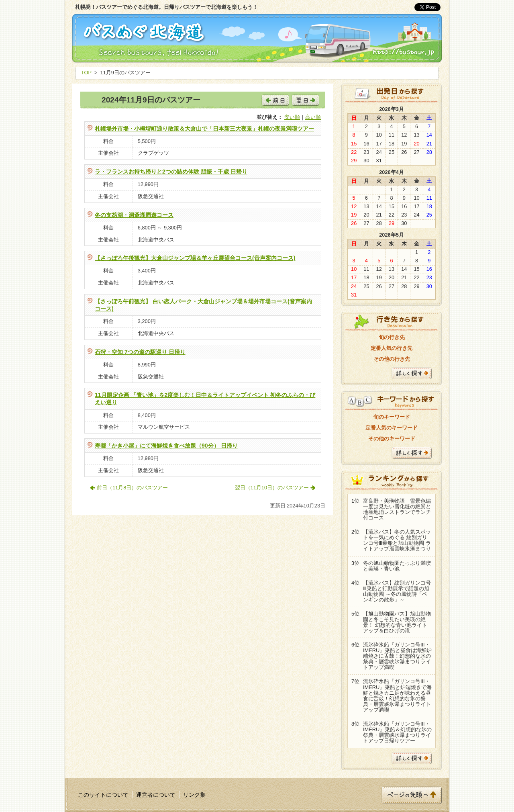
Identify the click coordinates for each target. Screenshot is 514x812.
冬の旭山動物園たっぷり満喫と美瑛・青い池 (397, 566)
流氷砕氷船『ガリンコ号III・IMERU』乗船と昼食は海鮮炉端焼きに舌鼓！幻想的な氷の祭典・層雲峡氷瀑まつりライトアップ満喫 (397, 656)
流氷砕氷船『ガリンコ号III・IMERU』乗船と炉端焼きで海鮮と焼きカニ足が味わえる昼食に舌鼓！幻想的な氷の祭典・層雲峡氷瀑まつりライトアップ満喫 (397, 695)
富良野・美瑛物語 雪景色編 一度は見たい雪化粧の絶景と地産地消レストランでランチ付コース (397, 509)
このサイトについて (103, 795)
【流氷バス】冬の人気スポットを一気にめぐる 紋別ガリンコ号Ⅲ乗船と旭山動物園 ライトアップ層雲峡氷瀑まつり (397, 540)
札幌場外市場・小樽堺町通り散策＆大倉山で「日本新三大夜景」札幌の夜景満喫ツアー (204, 129)
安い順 (292, 117)
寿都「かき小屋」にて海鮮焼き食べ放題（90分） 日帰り (166, 446)
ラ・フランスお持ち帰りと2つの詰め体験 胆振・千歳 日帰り (171, 172)
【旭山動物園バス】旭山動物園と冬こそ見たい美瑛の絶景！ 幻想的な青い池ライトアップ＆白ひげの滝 (397, 622)
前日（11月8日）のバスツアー (132, 488)
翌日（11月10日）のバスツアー (272, 488)
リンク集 (194, 795)
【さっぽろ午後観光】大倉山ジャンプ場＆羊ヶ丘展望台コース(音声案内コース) (195, 258)
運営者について (156, 795)
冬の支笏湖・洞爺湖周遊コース (134, 215)
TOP (86, 73)
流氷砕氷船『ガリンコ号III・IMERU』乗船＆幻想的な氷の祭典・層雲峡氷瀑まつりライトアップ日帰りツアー (397, 732)
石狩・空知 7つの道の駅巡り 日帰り (140, 352)
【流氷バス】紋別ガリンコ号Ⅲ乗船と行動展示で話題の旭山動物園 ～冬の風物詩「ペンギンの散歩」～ (397, 591)
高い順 (313, 117)
